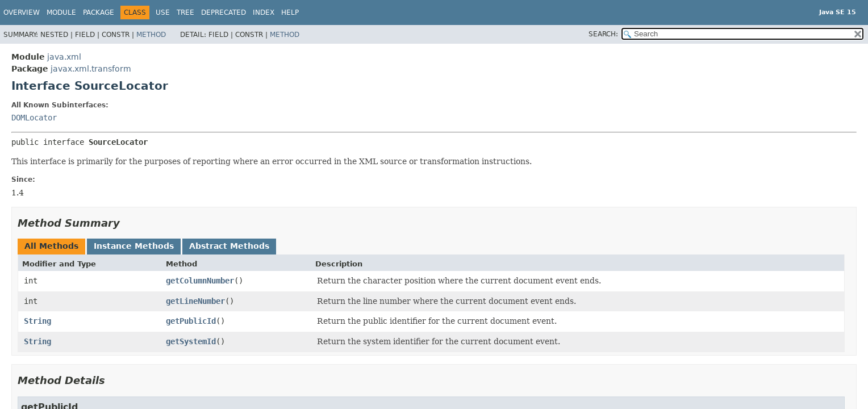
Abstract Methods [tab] (229, 246)
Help (290, 12)
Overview (22, 12)
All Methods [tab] (51, 246)
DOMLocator (34, 118)
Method (151, 35)
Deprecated (224, 12)
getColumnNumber (200, 281)
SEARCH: (603, 34)
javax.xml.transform (91, 69)
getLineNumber (195, 301)
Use (163, 12)
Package (99, 12)
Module (61, 12)
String (37, 321)
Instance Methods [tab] (134, 246)
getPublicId (191, 321)
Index (264, 12)
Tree (185, 12)
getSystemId (191, 341)
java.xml (64, 57)
